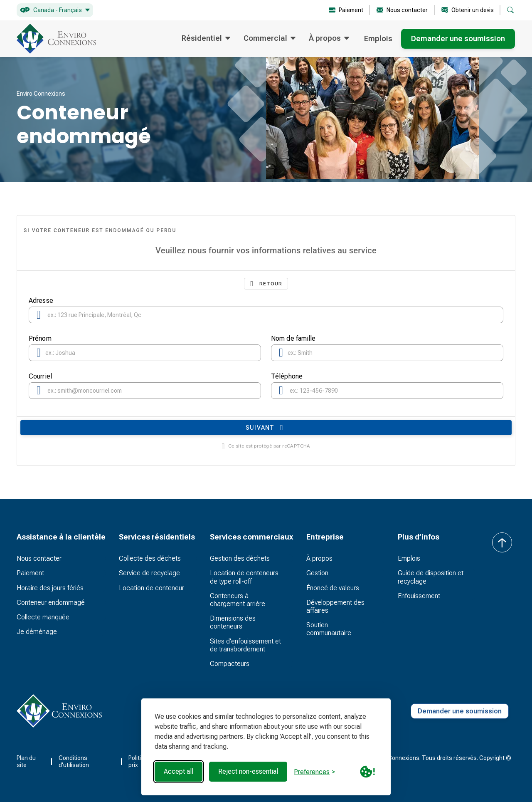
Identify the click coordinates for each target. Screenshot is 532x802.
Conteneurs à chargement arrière (238, 600)
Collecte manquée (43, 617)
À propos (319, 558)
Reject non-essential (248, 771)
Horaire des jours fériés (50, 588)
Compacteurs (230, 664)
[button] (55, 10)
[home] (56, 39)
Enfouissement (419, 596)
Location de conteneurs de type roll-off (244, 577)
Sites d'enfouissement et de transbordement (245, 645)
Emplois (378, 38)
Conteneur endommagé (51, 603)
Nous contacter (39, 558)
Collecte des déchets (150, 558)
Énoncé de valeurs (333, 588)
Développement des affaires (335, 606)
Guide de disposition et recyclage (431, 577)
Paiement (30, 573)
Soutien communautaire (329, 629)
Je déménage (37, 632)
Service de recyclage (149, 573)
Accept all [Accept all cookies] (179, 771)
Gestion (317, 573)
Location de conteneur (151, 588)
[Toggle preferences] (314, 772)
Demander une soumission (458, 38)
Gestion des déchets (240, 558)
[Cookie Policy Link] (367, 772)
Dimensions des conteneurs (233, 622)
